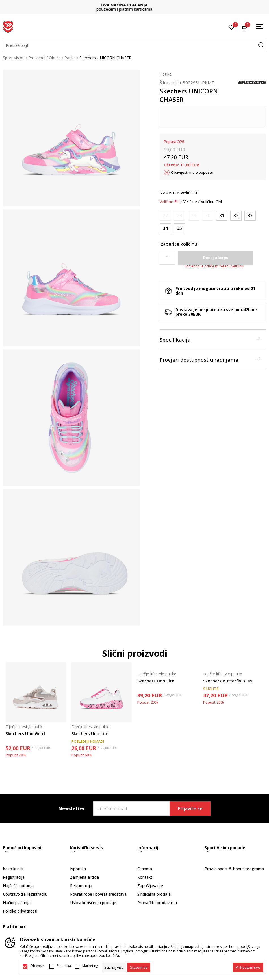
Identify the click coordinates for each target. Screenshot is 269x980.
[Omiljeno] (232, 27)
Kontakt (145, 877)
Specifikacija (210, 339)
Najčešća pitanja (18, 886)
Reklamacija (81, 886)
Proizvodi (37, 58)
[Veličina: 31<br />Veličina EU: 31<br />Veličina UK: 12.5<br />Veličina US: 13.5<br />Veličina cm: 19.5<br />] (222, 216)
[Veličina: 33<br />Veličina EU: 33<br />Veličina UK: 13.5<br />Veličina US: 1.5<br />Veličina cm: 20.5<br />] (250, 216)
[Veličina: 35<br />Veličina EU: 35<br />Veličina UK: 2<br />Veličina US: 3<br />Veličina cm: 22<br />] (179, 228)
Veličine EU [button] (170, 202)
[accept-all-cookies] (248, 967)
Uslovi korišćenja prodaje (93, 903)
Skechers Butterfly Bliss (228, 681)
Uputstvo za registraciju (25, 894)
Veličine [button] (190, 202)
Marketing (90, 966)
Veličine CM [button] (211, 202)
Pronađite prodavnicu (157, 903)
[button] (134, 45)
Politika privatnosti (20, 911)
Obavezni (38, 966)
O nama (145, 869)
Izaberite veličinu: (179, 192)
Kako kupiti (13, 869)
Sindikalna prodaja (154, 894)
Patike (70, 58)
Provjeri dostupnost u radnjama (210, 359)
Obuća (55, 58)
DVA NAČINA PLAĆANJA (134, 5)
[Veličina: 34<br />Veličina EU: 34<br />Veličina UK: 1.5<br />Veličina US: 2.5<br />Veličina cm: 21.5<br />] (165, 228)
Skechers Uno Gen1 (26, 733)
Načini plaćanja (17, 903)
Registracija (14, 877)
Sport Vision (14, 58)
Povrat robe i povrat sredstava (98, 894)
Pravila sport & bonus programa (234, 869)
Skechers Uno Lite (90, 733)
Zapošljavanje (150, 886)
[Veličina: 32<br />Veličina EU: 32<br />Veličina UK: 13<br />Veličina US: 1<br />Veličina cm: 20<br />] (236, 216)
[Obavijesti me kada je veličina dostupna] (165, 216)
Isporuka (78, 869)
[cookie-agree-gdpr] (139, 967)
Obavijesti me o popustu (192, 172)
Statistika (64, 966)
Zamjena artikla (84, 877)
